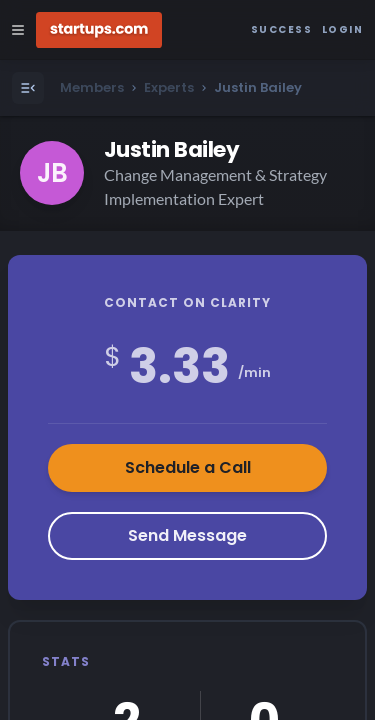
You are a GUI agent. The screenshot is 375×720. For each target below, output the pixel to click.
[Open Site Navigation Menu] (18, 30)
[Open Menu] (28, 88)
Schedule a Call (188, 467)
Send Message (187, 535)
